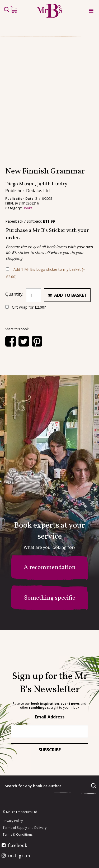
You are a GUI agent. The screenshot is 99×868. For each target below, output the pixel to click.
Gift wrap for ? (25, 333)
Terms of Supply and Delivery (25, 828)
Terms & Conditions (18, 835)
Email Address (50, 717)
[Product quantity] (34, 321)
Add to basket (70, 321)
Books (27, 234)
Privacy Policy (13, 821)
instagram (19, 856)
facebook (18, 846)
